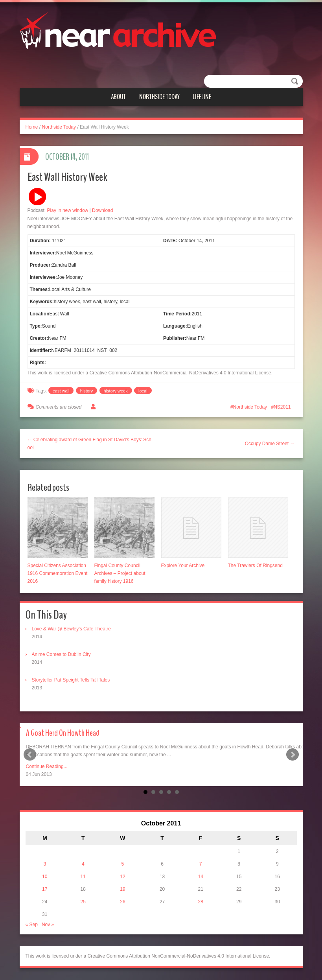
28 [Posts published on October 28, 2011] (200, 902)
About (118, 97)
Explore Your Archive (183, 566)
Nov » (48, 925)
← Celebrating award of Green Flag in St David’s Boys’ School (89, 444)
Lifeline (202, 97)
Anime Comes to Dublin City (61, 654)
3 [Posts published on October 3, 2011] (45, 864)
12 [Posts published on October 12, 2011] (122, 877)
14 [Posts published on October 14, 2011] (200, 877)
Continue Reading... (47, 766)
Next (293, 755)
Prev (30, 755)
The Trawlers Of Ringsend (255, 566)
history (86, 391)
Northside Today (159, 97)
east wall (61, 391)
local (143, 391)
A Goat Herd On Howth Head (63, 733)
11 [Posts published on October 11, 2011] (83, 877)
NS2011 (282, 407)
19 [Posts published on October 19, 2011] (122, 889)
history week (116, 391)
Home (32, 127)
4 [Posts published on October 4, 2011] (83, 864)
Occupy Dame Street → (270, 444)
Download (102, 210)
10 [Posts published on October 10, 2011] (45, 877)
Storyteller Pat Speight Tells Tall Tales (71, 680)
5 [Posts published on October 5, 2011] (123, 864)
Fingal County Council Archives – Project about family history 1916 (120, 573)
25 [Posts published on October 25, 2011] (83, 902)
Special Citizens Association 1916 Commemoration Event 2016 (58, 573)
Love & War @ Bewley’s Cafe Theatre (71, 629)
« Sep (32, 925)
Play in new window (68, 210)
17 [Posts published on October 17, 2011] (45, 889)
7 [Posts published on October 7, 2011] (201, 864)
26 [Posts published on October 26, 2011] (122, 902)
